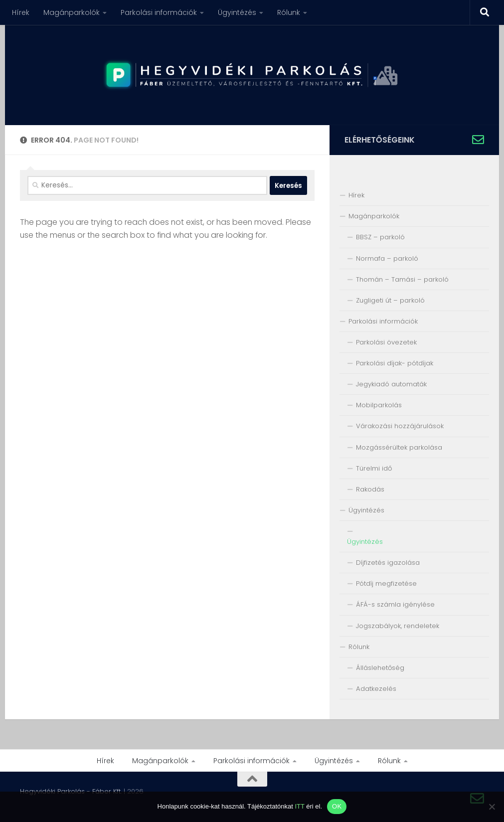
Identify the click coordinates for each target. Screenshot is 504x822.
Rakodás (370, 489)
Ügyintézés (237, 12)
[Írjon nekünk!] (478, 140)
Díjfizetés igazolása (388, 563)
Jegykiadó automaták (391, 384)
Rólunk (289, 12)
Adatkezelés (376, 689)
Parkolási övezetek (386, 342)
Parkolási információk (159, 12)
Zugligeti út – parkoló (390, 300)
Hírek (21, 12)
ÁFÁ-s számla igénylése (395, 604)
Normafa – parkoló (387, 258)
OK (337, 806)
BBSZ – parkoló (380, 237)
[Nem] (492, 807)
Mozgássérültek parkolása (399, 447)
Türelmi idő (374, 468)
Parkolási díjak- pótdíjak (395, 363)
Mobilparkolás (379, 405)
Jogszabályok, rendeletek (398, 626)
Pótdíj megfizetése (386, 583)
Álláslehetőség (380, 668)
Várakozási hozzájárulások (400, 426)
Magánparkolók (72, 12)
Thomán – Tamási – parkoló (402, 279)
